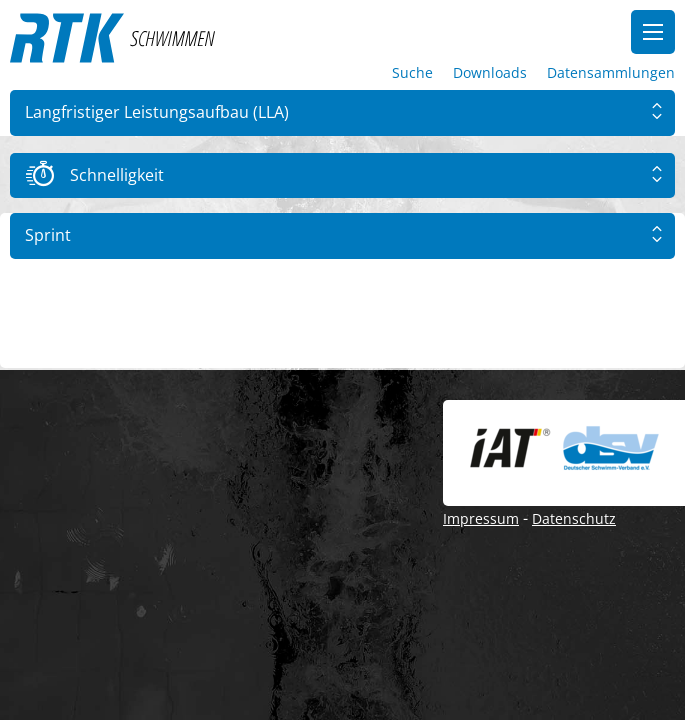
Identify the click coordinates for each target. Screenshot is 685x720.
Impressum (481, 518)
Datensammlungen (611, 72)
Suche (412, 72)
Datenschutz (574, 518)
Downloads (490, 72)
